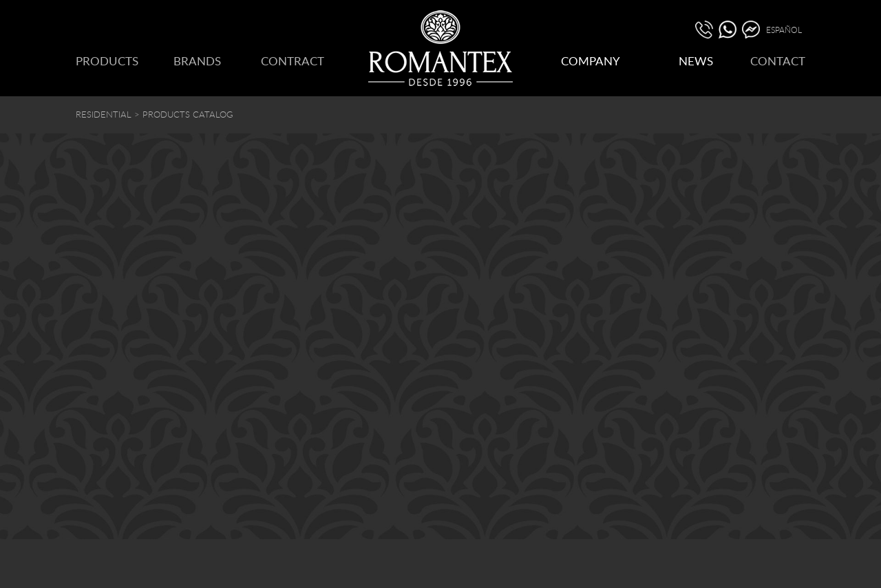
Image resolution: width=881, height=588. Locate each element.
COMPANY (591, 61)
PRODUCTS (107, 61)
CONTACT (778, 61)
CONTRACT (293, 61)
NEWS (696, 61)
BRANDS (197, 61)
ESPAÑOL (784, 30)
